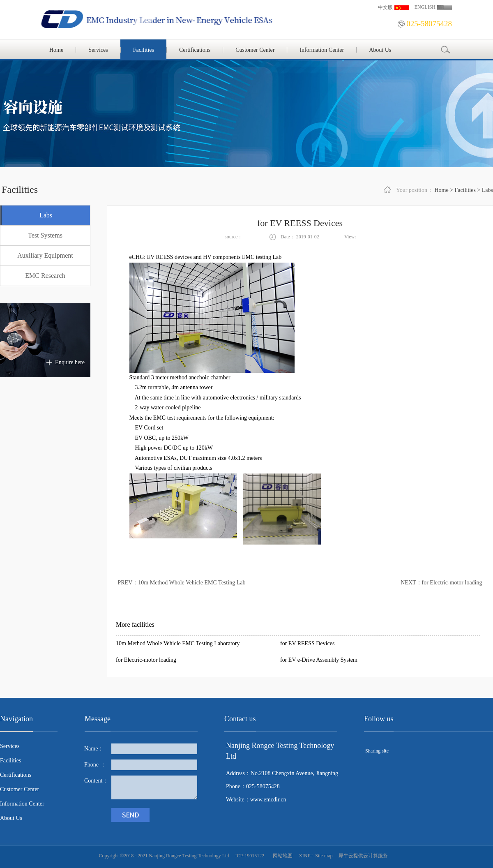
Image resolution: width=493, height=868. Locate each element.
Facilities (465, 190)
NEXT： (441, 583)
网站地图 (281, 856)
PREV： (182, 583)
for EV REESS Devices (307, 643)
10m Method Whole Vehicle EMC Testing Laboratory (178, 643)
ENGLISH (425, 7)
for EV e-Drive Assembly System (319, 660)
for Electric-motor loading (146, 660)
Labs (487, 190)
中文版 (385, 7)
